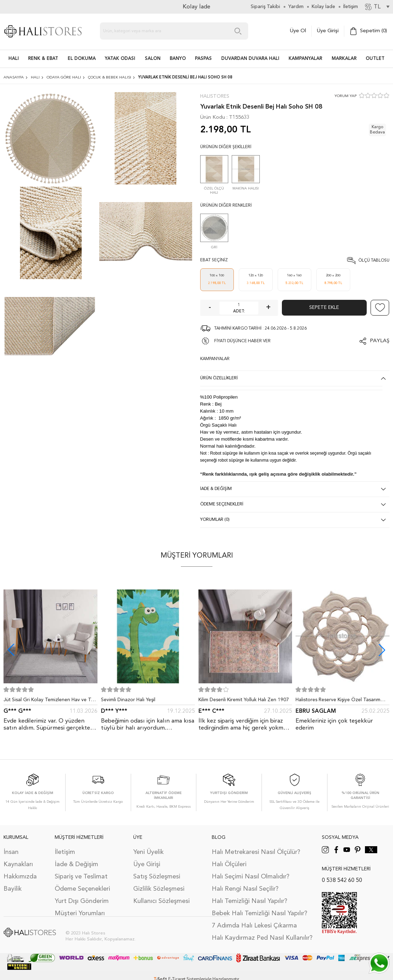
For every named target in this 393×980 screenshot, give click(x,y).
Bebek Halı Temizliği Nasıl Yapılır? (259, 913)
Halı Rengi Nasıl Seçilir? (245, 889)
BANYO (178, 59)
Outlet (375, 59)
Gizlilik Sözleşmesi (159, 889)
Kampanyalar (305, 59)
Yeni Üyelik (148, 852)
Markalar (344, 59)
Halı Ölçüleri (229, 864)
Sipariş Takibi (265, 7)
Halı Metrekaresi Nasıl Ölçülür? (256, 852)
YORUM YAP (345, 96)
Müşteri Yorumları (80, 913)
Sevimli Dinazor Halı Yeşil (128, 700)
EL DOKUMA (82, 59)
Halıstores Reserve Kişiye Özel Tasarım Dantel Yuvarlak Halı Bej (338, 701)
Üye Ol (298, 31)
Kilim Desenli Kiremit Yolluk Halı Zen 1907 (244, 700)
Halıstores (215, 96)
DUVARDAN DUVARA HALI (250, 59)
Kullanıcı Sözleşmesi (161, 901)
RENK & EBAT (43, 59)
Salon (153, 59)
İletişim (65, 852)
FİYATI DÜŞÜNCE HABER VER (242, 341)
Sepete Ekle (324, 308)
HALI (14, 59)
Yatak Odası (120, 59)
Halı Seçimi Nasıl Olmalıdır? (250, 877)
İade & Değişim (76, 864)
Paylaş (380, 341)
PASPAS (203, 59)
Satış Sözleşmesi (157, 877)
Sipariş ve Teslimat (81, 877)
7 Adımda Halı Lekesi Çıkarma (254, 926)
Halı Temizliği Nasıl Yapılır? (249, 901)
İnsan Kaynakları (18, 858)
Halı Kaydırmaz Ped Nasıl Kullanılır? (262, 938)
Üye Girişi (328, 31)
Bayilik (13, 889)
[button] (382, 650)
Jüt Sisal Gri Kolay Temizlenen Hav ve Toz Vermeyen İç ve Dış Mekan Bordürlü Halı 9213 (50, 701)
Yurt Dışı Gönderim (82, 901)
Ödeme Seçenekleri (82, 889)
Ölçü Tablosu (374, 261)
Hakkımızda (20, 877)
